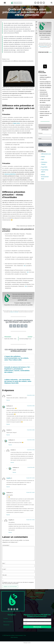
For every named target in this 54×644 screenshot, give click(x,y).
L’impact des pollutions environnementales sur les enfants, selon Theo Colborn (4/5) (17, 358)
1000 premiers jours (46, 154)
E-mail (4, 569)
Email (40, 139)
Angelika (9, 478)
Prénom (40, 133)
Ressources (6, 625)
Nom (4, 563)
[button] (5, 3)
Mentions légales (34, 597)
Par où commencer (8, 622)
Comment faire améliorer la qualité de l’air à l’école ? (45, 77)
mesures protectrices (10, 174)
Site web (4, 575)
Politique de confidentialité (36, 600)
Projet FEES (44, 167)
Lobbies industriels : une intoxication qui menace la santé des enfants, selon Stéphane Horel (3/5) (18, 381)
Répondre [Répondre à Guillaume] (8, 424)
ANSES (43, 157)
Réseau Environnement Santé (45, 177)
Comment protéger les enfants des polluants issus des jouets (45, 107)
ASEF (43, 159)
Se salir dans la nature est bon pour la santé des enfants (45, 101)
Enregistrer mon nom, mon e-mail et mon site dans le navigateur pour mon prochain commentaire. (18, 583)
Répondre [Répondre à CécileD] (8, 400)
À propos (6, 618)
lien (25, 266)
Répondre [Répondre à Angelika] (8, 487)
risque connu (16, 123)
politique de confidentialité (14, 312)
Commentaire (6, 545)
